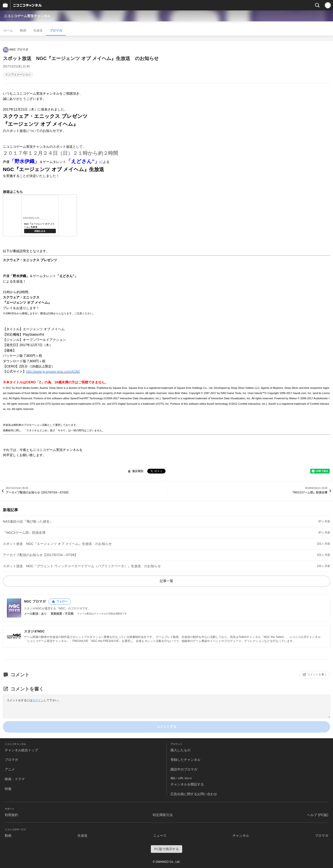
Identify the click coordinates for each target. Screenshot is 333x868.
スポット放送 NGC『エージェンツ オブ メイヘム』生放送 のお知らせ (57, 544)
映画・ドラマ (15, 779)
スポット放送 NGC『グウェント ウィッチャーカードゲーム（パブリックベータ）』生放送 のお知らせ (82, 566)
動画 (23, 30)
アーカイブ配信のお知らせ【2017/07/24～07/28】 (40, 555)
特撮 (8, 789)
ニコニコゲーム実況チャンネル (27, 16)
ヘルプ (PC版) (318, 815)
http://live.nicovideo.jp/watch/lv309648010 (40, 215)
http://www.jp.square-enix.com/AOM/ (53, 371)
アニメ (10, 769)
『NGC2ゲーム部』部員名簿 (24, 533)
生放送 (38, 30)
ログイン (38, 700)
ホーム (8, 30)
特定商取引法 (163, 815)
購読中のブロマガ (184, 769)
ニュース (160, 836)
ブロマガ (56, 30)
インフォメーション (18, 74)
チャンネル (241, 836)
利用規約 (11, 815)
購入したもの (181, 750)
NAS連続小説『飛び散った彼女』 (28, 521)
